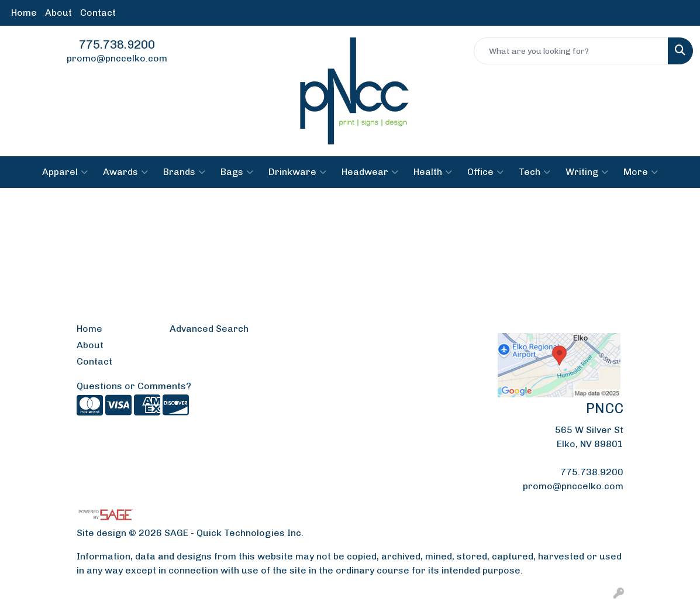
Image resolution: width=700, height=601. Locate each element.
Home (24, 13)
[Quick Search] (571, 51)
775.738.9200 (117, 44)
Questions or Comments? (134, 386)
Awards (125, 172)
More (641, 172)
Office (485, 172)
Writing (587, 172)
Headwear (370, 172)
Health (433, 172)
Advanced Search (209, 329)
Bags (237, 172)
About (58, 13)
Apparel (65, 172)
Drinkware (297, 172)
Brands (184, 172)
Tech (535, 172)
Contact (98, 13)
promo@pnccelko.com (117, 58)
